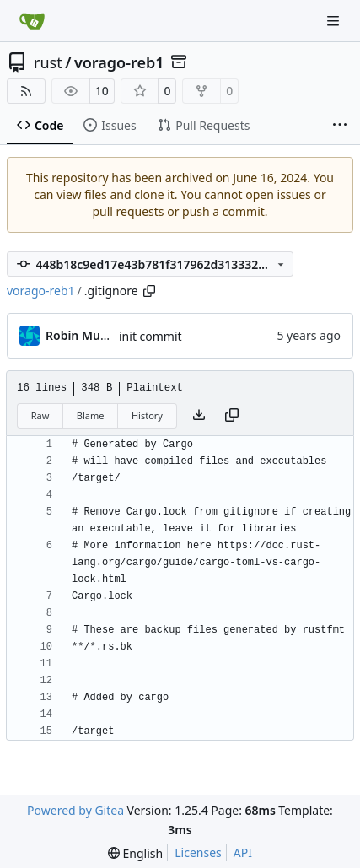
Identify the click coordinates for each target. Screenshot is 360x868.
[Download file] (199, 416)
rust (48, 62)
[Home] (32, 21)
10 (102, 91)
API (243, 852)
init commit (150, 336)
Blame (91, 415)
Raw (40, 415)
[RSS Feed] (26, 91)
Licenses (198, 852)
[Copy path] (149, 291)
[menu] (135, 853)
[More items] (340, 126)
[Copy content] (232, 416)
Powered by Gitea (75, 810)
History (147, 415)
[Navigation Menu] (335, 21)
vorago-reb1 (119, 62)
